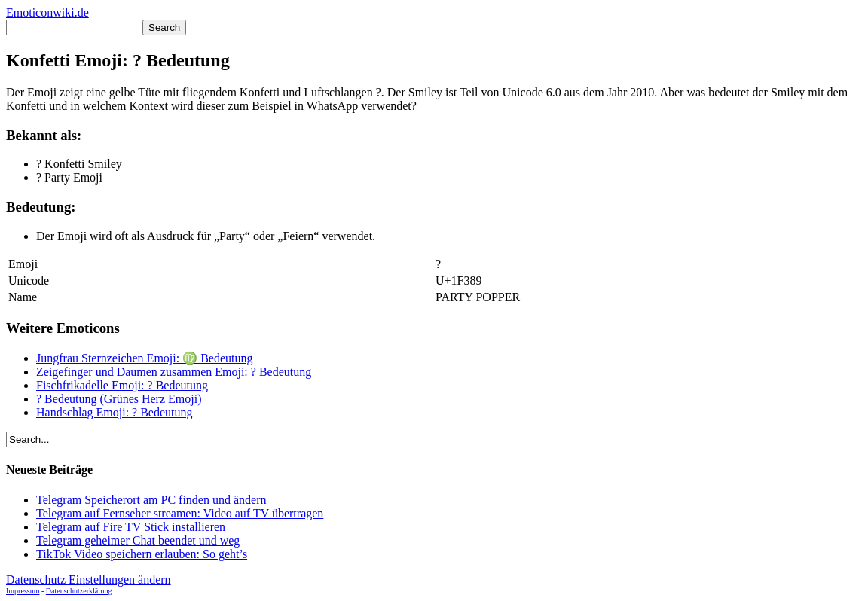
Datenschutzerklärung (79, 591)
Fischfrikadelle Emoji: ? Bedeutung (122, 385)
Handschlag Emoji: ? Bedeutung (115, 412)
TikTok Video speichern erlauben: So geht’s (142, 554)
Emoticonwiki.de (47, 12)
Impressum (23, 591)
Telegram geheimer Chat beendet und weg (138, 540)
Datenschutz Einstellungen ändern (89, 580)
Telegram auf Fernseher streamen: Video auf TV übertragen (180, 513)
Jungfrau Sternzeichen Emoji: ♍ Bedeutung (144, 358)
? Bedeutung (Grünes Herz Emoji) (119, 399)
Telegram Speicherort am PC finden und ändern (151, 500)
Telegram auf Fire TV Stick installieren (131, 527)
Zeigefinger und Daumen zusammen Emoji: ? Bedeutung (174, 372)
